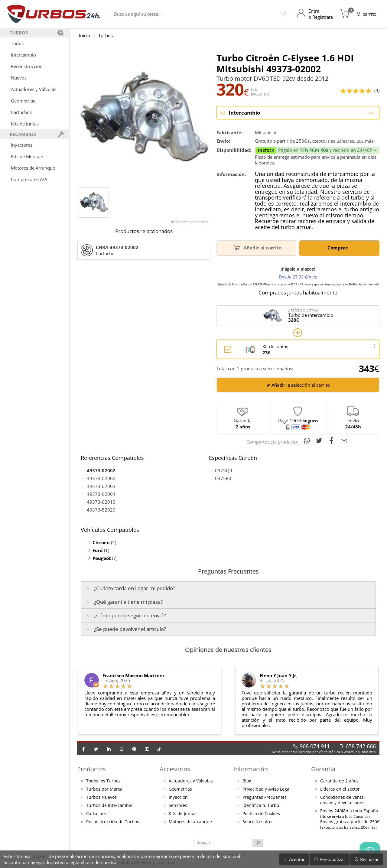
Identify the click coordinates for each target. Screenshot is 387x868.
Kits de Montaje (27, 156)
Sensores (178, 805)
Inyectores (22, 145)
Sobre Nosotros (258, 822)
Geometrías (23, 101)
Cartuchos (21, 112)
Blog (247, 781)
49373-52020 (101, 510)
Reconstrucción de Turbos (113, 822)
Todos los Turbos (103, 781)
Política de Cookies (261, 814)
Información (251, 769)
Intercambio (23, 55)
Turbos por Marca (104, 789)
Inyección (178, 797)
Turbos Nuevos (101, 797)
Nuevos (19, 78)
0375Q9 (224, 470)
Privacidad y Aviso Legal (267, 789)
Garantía (323, 769)
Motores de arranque (190, 822)
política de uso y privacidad (146, 862)
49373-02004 (101, 494)
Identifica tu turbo (261, 805)
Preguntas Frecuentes (265, 797)
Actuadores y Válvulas (34, 89)
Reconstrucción (27, 66)
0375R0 (223, 478)
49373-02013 (101, 502)
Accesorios (175, 769)
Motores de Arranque (33, 168)
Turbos (106, 35)
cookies (40, 856)
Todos (17, 43)
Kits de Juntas (25, 124)
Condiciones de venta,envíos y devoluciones (343, 800)
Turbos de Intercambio (109, 805)
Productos (91, 769)
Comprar (339, 248)
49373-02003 (101, 486)
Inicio (85, 35)
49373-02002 (101, 478)
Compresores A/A (29, 179)
